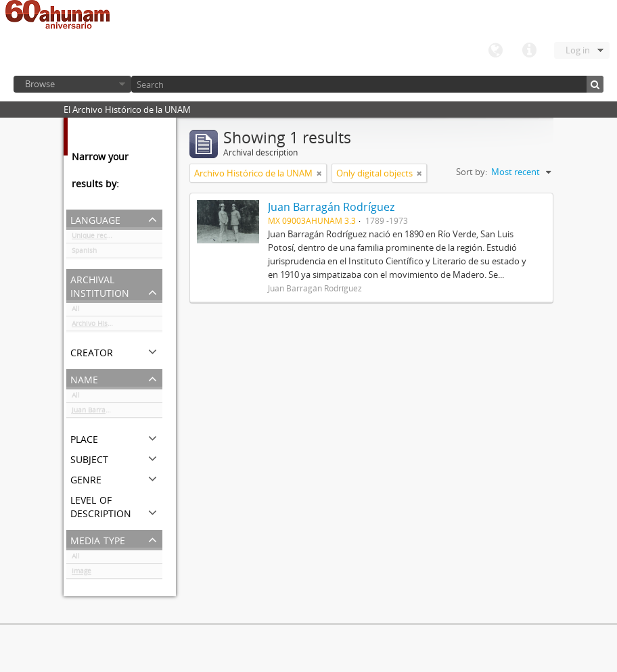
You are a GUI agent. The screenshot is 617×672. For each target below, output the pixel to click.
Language (495, 51)
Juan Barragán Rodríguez (111, 412)
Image (82, 573)
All (76, 311)
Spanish (84, 253)
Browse (40, 84)
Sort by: (472, 172)
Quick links (529, 51)
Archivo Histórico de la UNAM (117, 326)
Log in (578, 50)
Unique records (96, 238)
